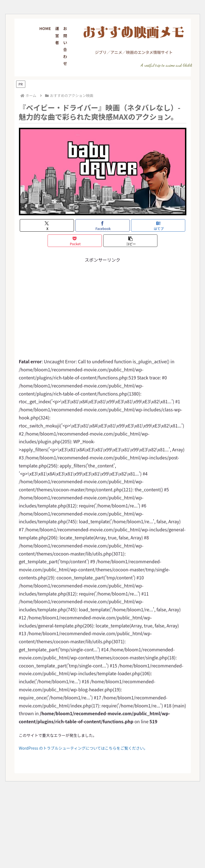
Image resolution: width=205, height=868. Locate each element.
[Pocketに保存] (75, 241)
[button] (130, 241)
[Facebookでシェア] (103, 225)
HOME (45, 28)
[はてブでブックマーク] (158, 225)
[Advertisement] (102, 303)
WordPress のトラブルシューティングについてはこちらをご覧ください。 (83, 748)
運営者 (57, 35)
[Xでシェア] (47, 225)
